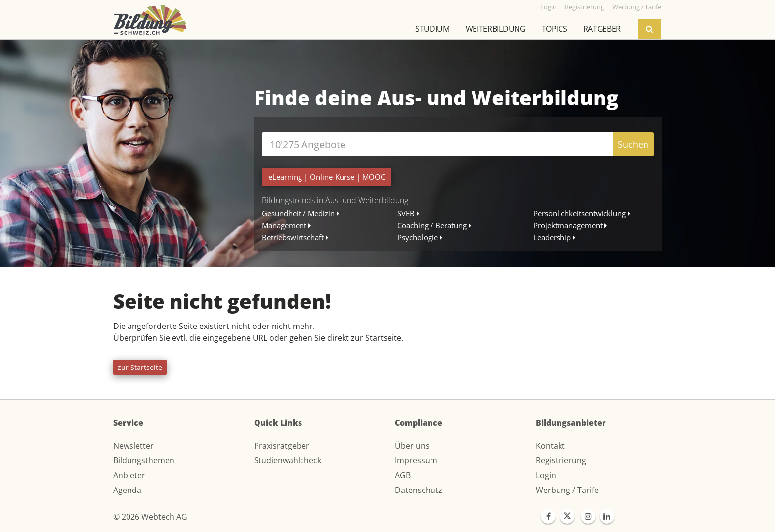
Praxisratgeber (282, 446)
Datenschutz (419, 490)
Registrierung (561, 460)
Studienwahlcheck (288, 460)
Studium (432, 29)
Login (546, 475)
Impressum (416, 460)
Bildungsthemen (144, 460)
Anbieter (129, 475)
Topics (555, 29)
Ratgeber (602, 29)
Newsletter (133, 446)
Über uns (412, 446)
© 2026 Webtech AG (150, 517)
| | (327, 177)
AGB (403, 475)
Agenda (127, 490)
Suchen (633, 144)
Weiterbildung (496, 29)
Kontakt (550, 446)
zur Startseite (140, 367)
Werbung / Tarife (567, 490)
